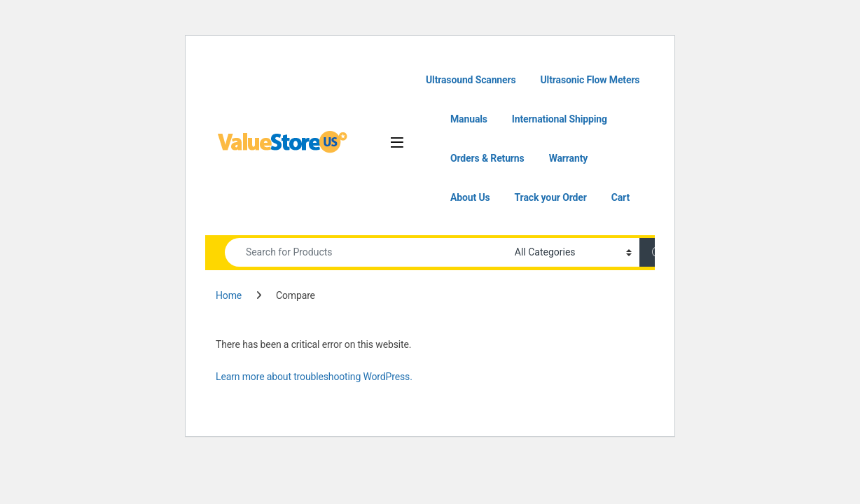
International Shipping (560, 119)
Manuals (469, 119)
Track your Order (551, 197)
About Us (470, 197)
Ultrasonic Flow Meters (590, 80)
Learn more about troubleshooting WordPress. (314, 377)
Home (229, 295)
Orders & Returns (487, 158)
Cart (620, 197)
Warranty (569, 158)
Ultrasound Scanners (471, 80)
